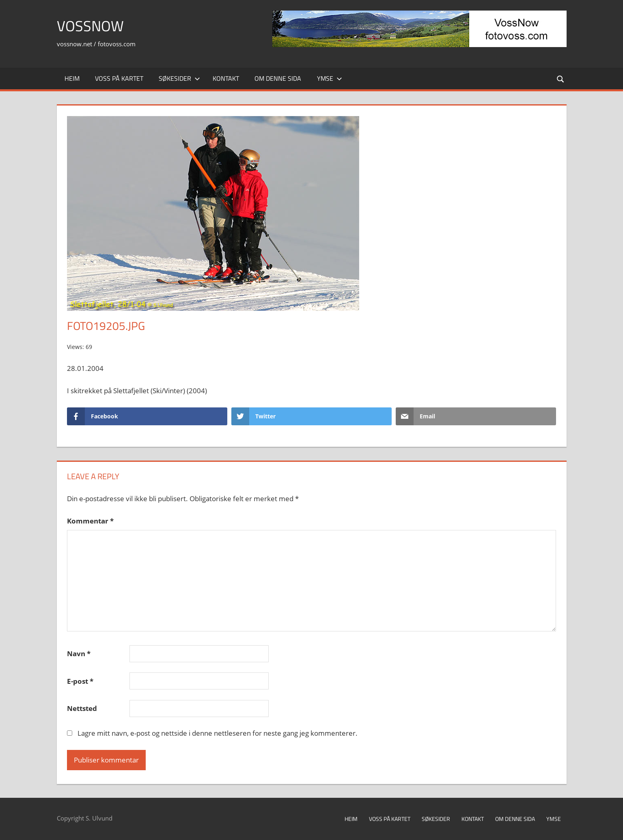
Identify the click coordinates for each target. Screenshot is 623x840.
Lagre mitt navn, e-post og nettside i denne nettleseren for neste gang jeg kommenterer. (218, 733)
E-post (80, 681)
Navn (79, 654)
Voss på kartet (119, 78)
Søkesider (179, 78)
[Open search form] (560, 79)
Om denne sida (278, 78)
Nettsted (82, 708)
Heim (72, 78)
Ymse (330, 78)
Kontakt (226, 78)
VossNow (90, 26)
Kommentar (90, 521)
